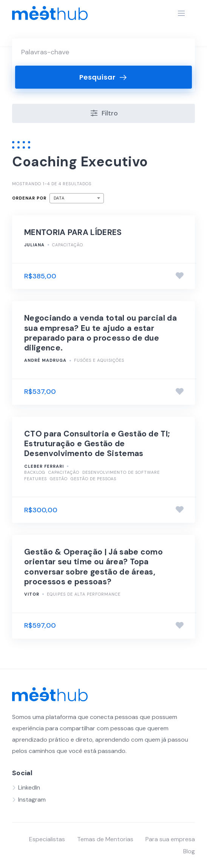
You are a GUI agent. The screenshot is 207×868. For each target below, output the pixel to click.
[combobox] (77, 198)
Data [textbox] (59, 198)
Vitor (32, 594)
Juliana (34, 245)
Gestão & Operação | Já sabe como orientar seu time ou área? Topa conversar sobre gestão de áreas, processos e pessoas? (93, 567)
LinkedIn (29, 787)
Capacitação (68, 245)
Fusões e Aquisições (99, 360)
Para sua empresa (170, 839)
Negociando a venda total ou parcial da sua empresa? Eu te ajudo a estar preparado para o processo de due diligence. (100, 333)
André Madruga (45, 360)
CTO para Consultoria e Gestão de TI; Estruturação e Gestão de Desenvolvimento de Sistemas (97, 444)
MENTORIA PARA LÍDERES (73, 232)
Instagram (32, 800)
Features (36, 479)
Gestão (59, 479)
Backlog (35, 472)
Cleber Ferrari (44, 466)
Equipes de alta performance (84, 594)
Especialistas (47, 839)
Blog (189, 851)
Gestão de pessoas (93, 479)
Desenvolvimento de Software (121, 472)
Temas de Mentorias (105, 839)
